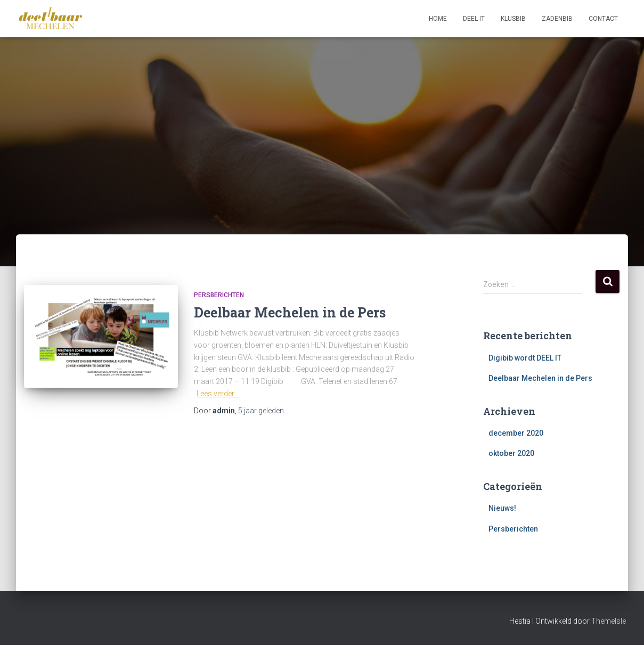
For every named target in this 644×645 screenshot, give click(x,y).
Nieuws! (502, 508)
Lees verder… (218, 394)
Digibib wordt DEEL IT (525, 358)
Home (438, 19)
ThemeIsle (609, 621)
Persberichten (219, 295)
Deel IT (474, 19)
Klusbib (513, 19)
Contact (603, 19)
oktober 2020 (511, 453)
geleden (261, 411)
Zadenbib (557, 19)
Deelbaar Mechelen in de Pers (290, 312)
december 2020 (516, 433)
